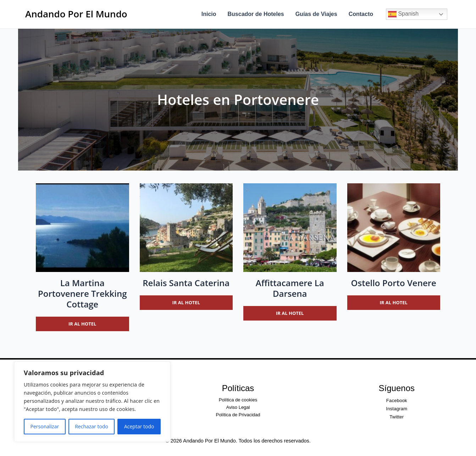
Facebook (397, 401)
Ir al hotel (82, 324)
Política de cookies (238, 400)
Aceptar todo (139, 426)
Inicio (209, 14)
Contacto (361, 14)
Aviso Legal (238, 407)
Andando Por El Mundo (76, 14)
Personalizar (45, 426)
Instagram (397, 409)
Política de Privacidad (238, 415)
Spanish (403, 14)
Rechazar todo (92, 426)
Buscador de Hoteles (256, 14)
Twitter (397, 417)
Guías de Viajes (316, 14)
